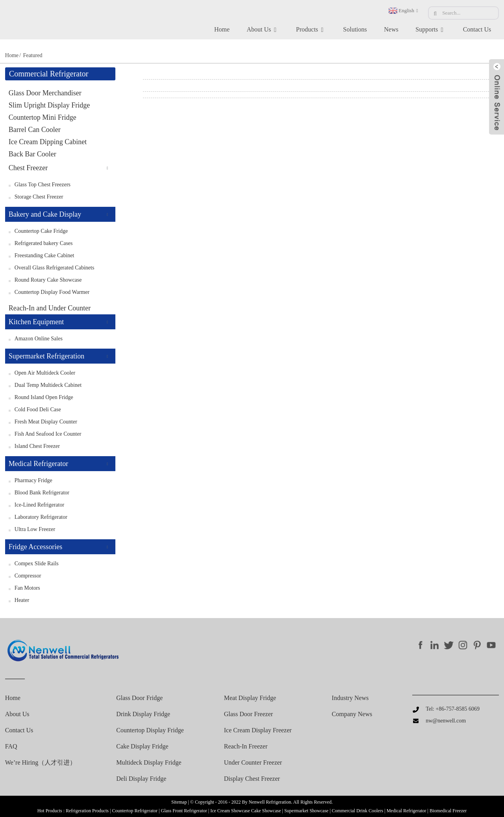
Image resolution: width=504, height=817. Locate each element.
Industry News (350, 698)
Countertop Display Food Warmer (52, 292)
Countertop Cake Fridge (41, 231)
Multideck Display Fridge (149, 763)
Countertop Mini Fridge (43, 117)
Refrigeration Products (87, 811)
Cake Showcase (266, 811)
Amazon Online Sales (39, 339)
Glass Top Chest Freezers (43, 185)
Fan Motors (27, 588)
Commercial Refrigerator (49, 74)
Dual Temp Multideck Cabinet (48, 385)
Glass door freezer (248, 714)
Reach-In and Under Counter (50, 308)
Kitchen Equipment (36, 322)
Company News (352, 714)
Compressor (28, 576)
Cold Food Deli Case (38, 409)
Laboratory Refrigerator (41, 517)
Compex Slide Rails (37, 564)
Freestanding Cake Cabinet (44, 255)
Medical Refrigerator (38, 464)
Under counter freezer (253, 763)
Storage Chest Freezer (39, 197)
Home (222, 29)
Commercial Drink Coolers (358, 811)
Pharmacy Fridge (33, 480)
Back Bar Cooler (32, 154)
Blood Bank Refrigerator (42, 493)
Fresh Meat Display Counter (46, 422)
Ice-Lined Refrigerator (39, 505)
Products (311, 30)
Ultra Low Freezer (35, 529)
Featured (32, 55)
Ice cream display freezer (258, 730)
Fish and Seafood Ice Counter (48, 434)
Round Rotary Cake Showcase (48, 280)
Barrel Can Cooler (35, 130)
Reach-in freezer (246, 746)
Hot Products (50, 811)
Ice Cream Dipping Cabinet (48, 142)
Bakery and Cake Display (45, 214)
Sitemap (179, 802)
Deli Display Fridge (141, 779)
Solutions (355, 29)
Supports (431, 30)
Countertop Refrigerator (135, 811)
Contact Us (477, 29)
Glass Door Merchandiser (45, 93)
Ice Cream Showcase (230, 811)
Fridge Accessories (35, 547)
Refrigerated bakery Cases (44, 243)
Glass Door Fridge (139, 698)
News (391, 29)
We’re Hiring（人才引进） (41, 763)
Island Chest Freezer (37, 446)
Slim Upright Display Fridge (49, 105)
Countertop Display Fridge (150, 730)
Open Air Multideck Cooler (45, 373)
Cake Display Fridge (142, 746)
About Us (263, 30)
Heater (22, 600)
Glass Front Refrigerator (184, 811)
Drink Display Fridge (143, 714)
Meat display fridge (250, 698)
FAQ (11, 746)
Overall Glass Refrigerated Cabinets (55, 268)
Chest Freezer (28, 168)
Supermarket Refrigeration (46, 356)
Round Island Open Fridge (44, 397)
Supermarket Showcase (306, 811)
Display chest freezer (252, 779)
